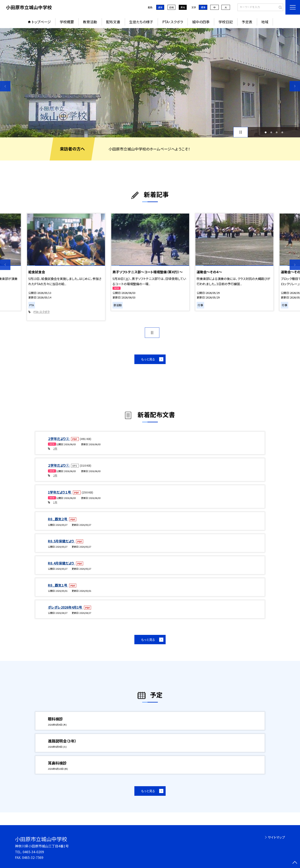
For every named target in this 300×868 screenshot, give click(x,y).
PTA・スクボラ (173, 22)
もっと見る (148, 359)
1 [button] (266, 132)
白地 (171, 7)
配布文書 (113, 22)
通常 (160, 7)
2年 (55, 448)
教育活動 (90, 22)
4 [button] (282, 132)
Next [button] (295, 86)
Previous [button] (5, 86)
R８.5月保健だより (61, 541)
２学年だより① (59, 465)
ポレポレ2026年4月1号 (65, 607)
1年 (55, 502)
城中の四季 (201, 22)
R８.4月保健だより (61, 563)
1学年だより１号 (60, 492)
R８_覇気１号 (58, 585)
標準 (203, 7)
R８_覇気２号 (58, 519)
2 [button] (271, 132)
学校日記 (226, 22)
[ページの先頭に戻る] (295, 863)
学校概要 (67, 22)
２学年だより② (59, 439)
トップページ (41, 22)
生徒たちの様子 (141, 22)
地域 (265, 22)
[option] (150, 83)
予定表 (247, 22)
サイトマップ (276, 837)
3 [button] (277, 132)
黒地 (183, 7)
